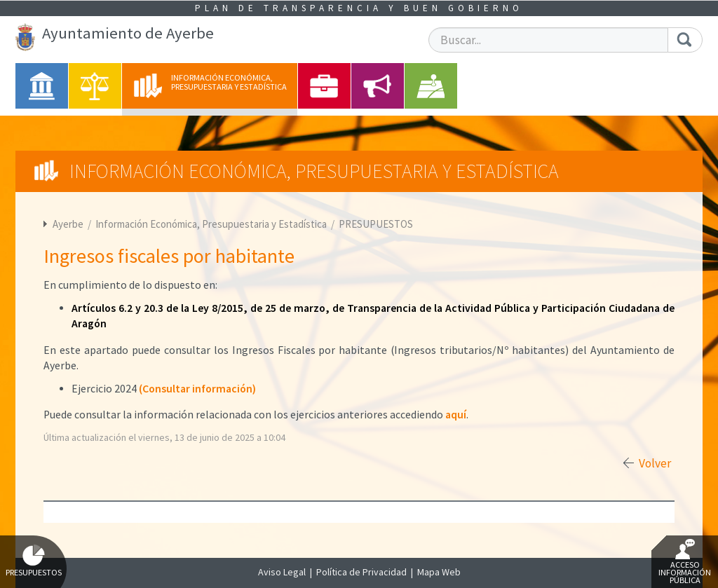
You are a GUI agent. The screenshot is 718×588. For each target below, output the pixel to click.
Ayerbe (68, 224)
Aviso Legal (282, 572)
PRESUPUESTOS (376, 224)
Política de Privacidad (361, 572)
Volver (655, 463)
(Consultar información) (197, 389)
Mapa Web (439, 572)
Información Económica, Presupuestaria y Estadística (212, 224)
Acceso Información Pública (685, 562)
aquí (456, 415)
